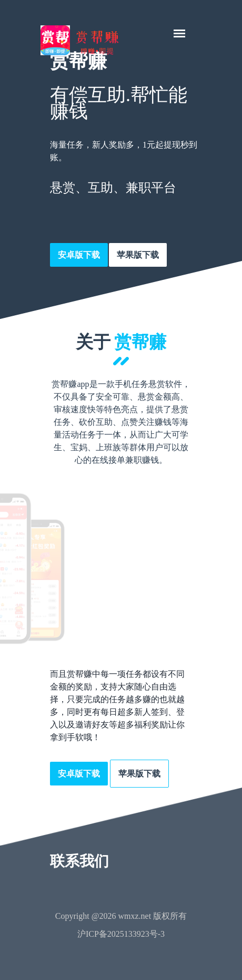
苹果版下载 (138, 255)
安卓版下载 (79, 255)
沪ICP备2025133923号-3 (121, 934)
